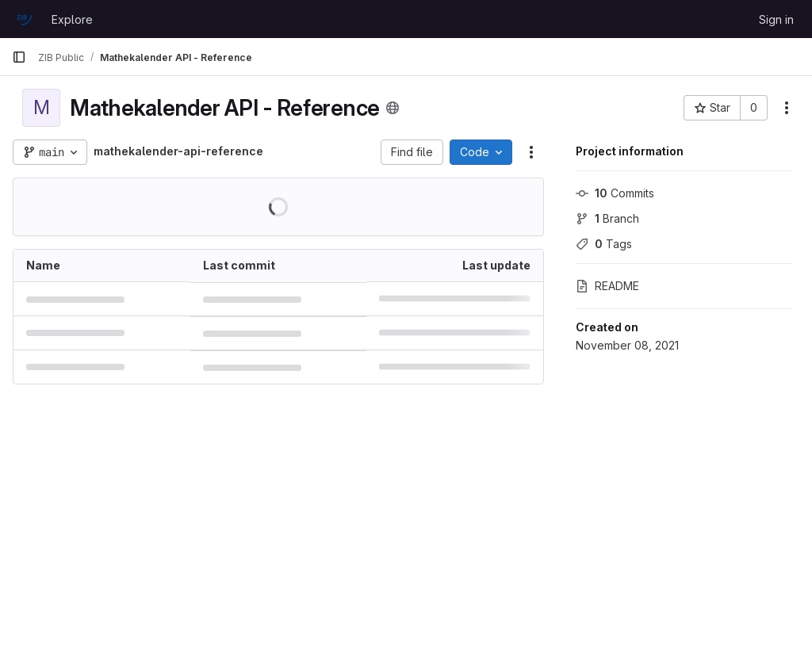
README (607, 286)
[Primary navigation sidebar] (19, 57)
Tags (604, 244)
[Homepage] (24, 19)
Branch (607, 218)
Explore (72, 19)
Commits (615, 193)
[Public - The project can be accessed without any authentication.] (393, 108)
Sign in (776, 19)
